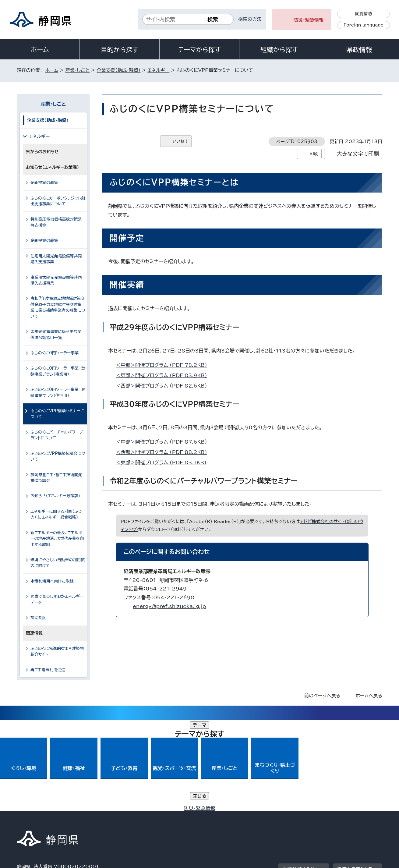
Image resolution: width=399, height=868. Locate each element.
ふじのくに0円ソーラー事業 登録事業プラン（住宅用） (58, 392)
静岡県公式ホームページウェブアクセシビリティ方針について (219, 816)
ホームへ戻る (369, 696)
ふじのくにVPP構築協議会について (58, 456)
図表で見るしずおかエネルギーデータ (57, 599)
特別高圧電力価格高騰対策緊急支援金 (56, 222)
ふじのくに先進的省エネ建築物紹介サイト (57, 651)
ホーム (40, 49)
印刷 (314, 154)
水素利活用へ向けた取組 (52, 581)
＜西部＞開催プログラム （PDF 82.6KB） (164, 386)
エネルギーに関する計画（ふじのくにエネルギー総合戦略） (56, 514)
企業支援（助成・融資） (118, 70)
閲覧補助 (364, 14)
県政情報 (359, 50)
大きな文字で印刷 (358, 154)
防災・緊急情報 (309, 20)
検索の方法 (250, 19)
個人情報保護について (113, 816)
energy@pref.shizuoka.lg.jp (169, 606)
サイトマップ (354, 816)
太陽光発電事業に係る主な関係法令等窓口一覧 (56, 335)
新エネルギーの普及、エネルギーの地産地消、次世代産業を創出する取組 (57, 539)
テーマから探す (199, 50)
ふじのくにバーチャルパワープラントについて (57, 435)
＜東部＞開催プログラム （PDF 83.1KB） (164, 462)
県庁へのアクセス (355, 778)
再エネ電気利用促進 (48, 670)
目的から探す (120, 50)
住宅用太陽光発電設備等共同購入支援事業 (56, 259)
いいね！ (180, 141)
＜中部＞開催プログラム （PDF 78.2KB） (164, 365)
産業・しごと (77, 70)
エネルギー (158, 70)
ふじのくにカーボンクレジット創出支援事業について (58, 201)
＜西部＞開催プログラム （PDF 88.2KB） (164, 452)
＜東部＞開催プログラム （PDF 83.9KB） (164, 375)
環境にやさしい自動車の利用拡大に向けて (58, 563)
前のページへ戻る (322, 696)
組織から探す (279, 50)
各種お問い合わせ (301, 778)
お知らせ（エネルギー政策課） (55, 496)
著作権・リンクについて (45, 816)
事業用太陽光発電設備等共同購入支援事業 (56, 280)
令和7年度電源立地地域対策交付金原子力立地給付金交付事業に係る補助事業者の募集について (58, 307)
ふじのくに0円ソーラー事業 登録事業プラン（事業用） (58, 371)
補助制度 (38, 618)
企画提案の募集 (44, 183)
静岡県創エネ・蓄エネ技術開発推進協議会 (56, 478)
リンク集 (311, 816)
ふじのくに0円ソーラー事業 (55, 353)
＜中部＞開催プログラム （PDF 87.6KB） (164, 442)
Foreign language (364, 25)
